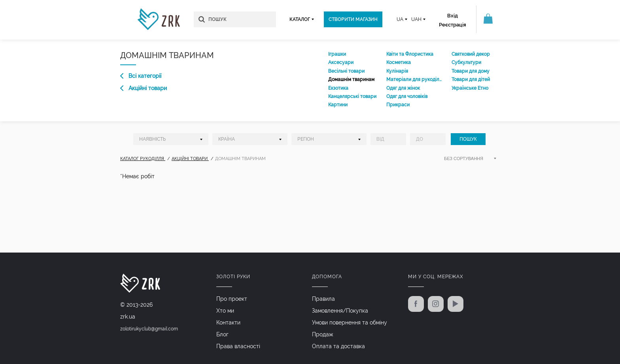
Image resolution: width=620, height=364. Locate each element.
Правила (323, 299)
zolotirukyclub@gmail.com (149, 329)
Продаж (323, 334)
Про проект (232, 299)
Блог (222, 334)
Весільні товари (346, 71)
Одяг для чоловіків (407, 96)
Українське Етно (470, 88)
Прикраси (398, 105)
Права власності (238, 346)
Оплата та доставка (338, 346)
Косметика (399, 62)
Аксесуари (341, 62)
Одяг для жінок (403, 88)
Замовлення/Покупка (340, 311)
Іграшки (337, 54)
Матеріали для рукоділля (414, 79)
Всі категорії (141, 76)
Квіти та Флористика (410, 54)
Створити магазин (353, 19)
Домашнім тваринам (351, 79)
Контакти (228, 323)
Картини (338, 105)
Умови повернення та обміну (350, 323)
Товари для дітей (471, 79)
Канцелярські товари (352, 96)
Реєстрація (453, 25)
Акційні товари (144, 88)
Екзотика (338, 88)
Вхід (453, 16)
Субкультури (466, 62)
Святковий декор (471, 54)
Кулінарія (397, 71)
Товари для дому (471, 71)
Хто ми (225, 311)
